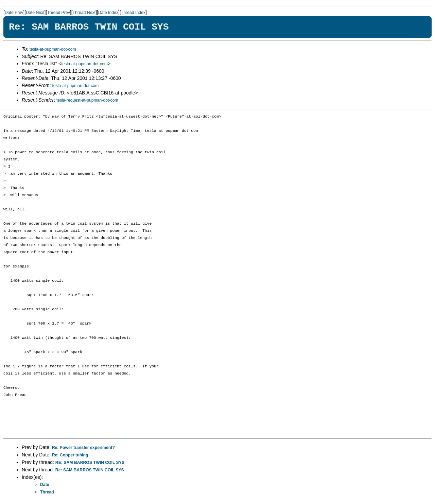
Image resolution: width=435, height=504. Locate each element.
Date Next (35, 13)
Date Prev (14, 13)
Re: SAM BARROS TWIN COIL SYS (90, 470)
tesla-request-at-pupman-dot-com (87, 100)
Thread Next (84, 13)
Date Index (108, 13)
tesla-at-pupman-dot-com (53, 49)
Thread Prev (58, 13)
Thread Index (133, 13)
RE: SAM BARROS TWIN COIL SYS (90, 463)
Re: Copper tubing (70, 455)
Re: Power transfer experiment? (83, 448)
